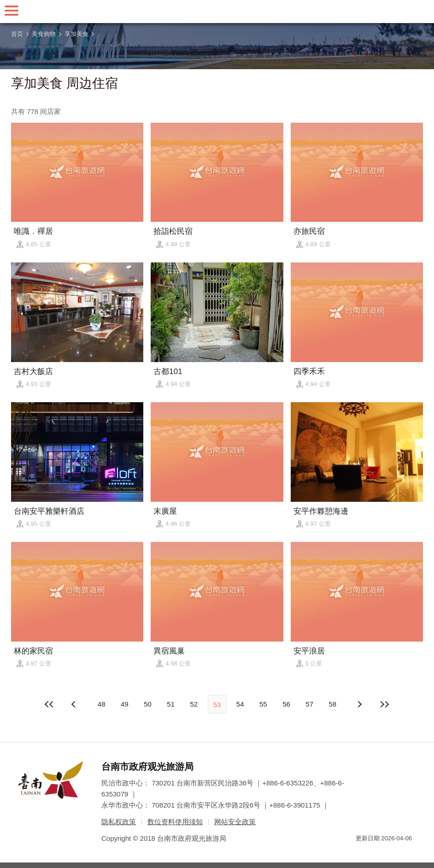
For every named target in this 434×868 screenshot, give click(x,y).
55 (263, 704)
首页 (17, 34)
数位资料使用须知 (175, 822)
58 (333, 704)
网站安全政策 (235, 822)
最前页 (50, 704)
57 (309, 704)
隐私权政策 (119, 822)
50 (148, 704)
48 (102, 704)
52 (194, 704)
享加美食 (76, 34)
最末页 (384, 704)
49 (125, 704)
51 (171, 704)
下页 (75, 704)
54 (240, 704)
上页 (359, 704)
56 (286, 704)
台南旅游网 (217, 12)
